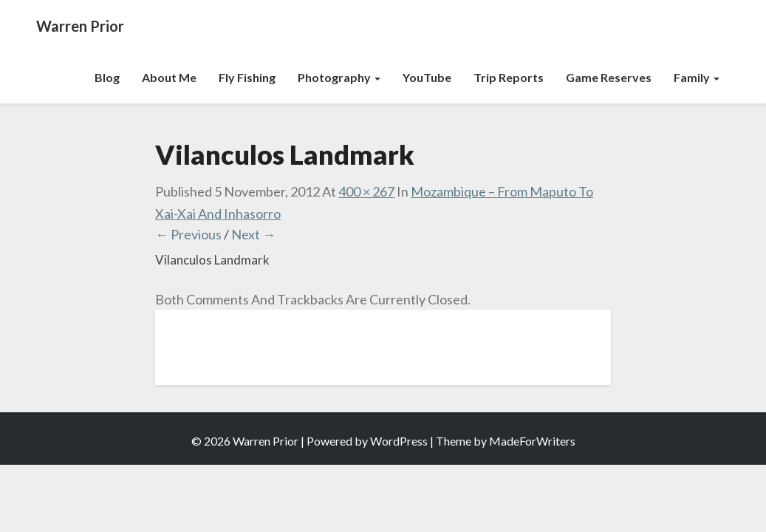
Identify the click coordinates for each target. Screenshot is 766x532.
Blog (107, 77)
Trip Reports (509, 77)
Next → (253, 234)
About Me (169, 77)
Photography (339, 77)
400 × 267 (366, 191)
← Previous (188, 234)
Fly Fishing (247, 77)
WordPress (399, 441)
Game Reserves (609, 77)
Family (697, 77)
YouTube (427, 77)
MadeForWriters (532, 441)
